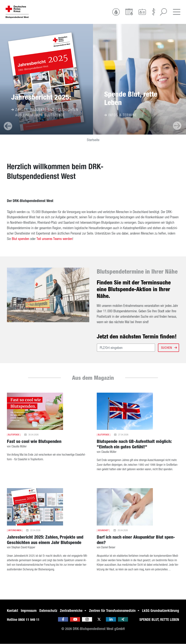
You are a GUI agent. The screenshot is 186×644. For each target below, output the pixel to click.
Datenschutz (48, 611)
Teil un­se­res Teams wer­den (54, 239)
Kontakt (13, 611)
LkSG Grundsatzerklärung (161, 611)
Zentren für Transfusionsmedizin (113, 611)
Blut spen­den (20, 239)
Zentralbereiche (72, 611)
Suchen (169, 348)
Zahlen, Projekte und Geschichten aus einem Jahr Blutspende (45, 112)
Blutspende (14, 435)
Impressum (29, 611)
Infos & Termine (121, 115)
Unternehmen (15, 530)
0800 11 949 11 (29, 620)
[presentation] (8, 126)
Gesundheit (103, 530)
